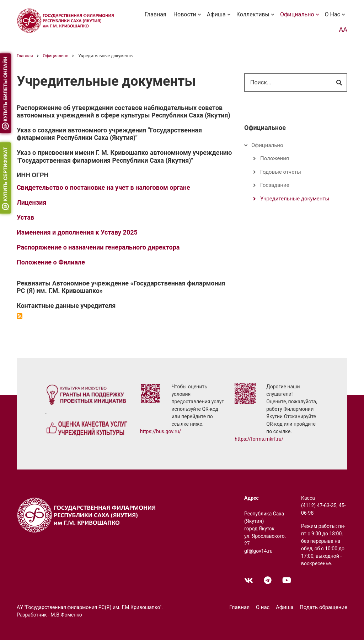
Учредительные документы (295, 199)
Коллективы (256, 18)
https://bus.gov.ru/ (161, 431)
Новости (188, 18)
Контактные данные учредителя (66, 306)
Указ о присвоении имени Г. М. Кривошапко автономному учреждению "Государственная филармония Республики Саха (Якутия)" (124, 156)
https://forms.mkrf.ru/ (259, 439)
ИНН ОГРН (33, 175)
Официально (300, 18)
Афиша (219, 18)
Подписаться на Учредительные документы (20, 316)
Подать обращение (323, 607)
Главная (156, 14)
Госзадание (275, 185)
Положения (275, 158)
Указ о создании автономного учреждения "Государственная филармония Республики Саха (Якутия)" (109, 134)
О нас (336, 18)
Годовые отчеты (281, 172)
